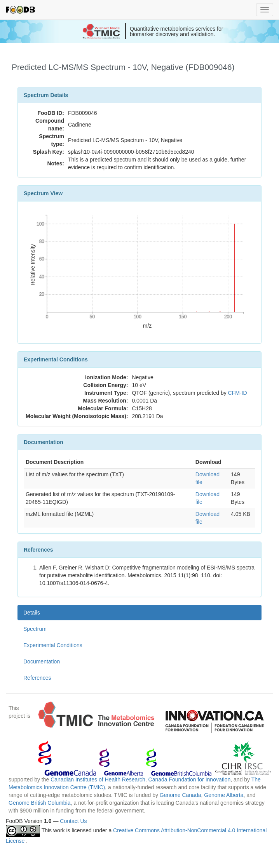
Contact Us (73, 821)
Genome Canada (180, 795)
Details (32, 613)
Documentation (42, 661)
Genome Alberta (224, 795)
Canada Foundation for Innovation (190, 779)
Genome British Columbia (40, 803)
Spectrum (35, 629)
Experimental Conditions (53, 645)
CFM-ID (238, 393)
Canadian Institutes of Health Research (98, 779)
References (37, 678)
